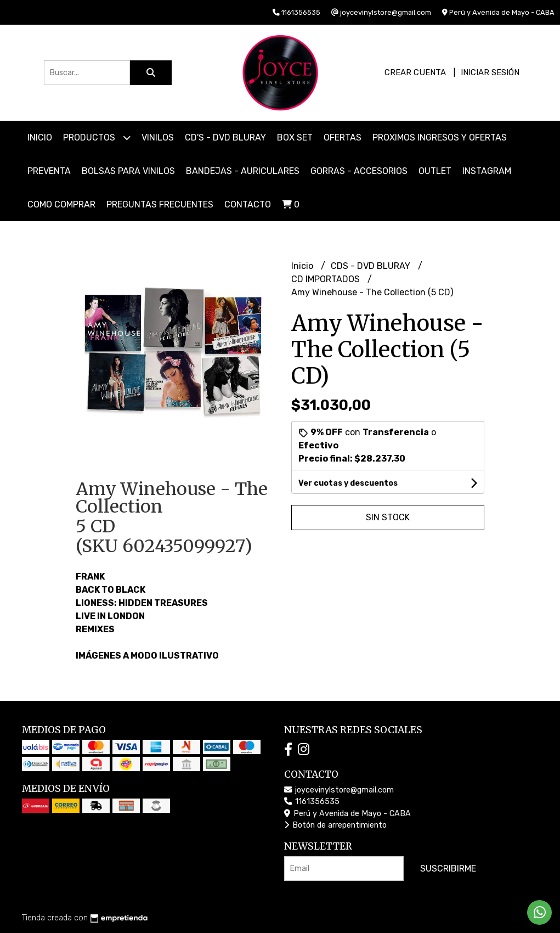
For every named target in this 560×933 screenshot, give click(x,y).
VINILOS (158, 137)
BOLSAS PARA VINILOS (128, 171)
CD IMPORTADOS (327, 279)
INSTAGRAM (487, 171)
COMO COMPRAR (61, 204)
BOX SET (295, 137)
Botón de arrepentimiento (335, 825)
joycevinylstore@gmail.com (339, 790)
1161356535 (312, 802)
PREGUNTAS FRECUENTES (160, 204)
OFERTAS (343, 137)
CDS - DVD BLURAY (372, 266)
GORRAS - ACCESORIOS (359, 171)
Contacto (248, 204)
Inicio (40, 137)
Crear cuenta (415, 72)
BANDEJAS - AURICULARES (243, 171)
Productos (97, 137)
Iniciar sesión (490, 72)
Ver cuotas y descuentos (348, 483)
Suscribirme (448, 869)
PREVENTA (49, 171)
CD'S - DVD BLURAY (225, 137)
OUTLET (435, 171)
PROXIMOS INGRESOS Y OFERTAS (440, 137)
